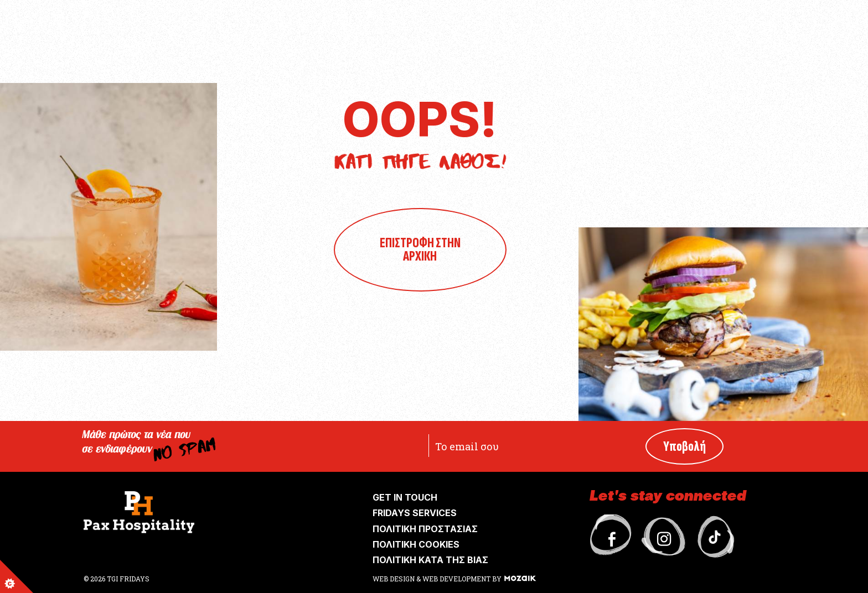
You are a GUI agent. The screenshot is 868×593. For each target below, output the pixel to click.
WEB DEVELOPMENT (456, 579)
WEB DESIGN (394, 579)
